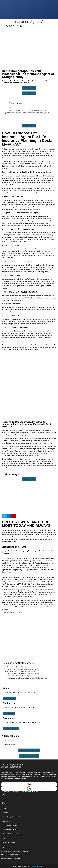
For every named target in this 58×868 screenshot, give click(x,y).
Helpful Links (10, 741)
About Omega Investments (12, 817)
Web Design (34, 866)
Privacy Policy (5, 794)
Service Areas (10, 745)
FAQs (5, 808)
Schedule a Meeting (9, 842)
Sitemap (6, 813)
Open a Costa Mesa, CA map (16, 667)
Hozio (45, 866)
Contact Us (7, 821)
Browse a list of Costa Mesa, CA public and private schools (26, 676)
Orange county (31, 678)
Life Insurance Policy (10, 830)
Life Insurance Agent (10, 825)
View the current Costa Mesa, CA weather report (23, 674)
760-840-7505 (14, 855)
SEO (40, 866)
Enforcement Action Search (18, 272)
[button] (55, 9)
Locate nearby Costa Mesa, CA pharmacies (21, 671)
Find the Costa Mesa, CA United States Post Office (23, 669)
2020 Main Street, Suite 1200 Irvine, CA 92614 (14, 852)
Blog (4, 838)
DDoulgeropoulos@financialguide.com (12, 858)
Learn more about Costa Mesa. (12, 613)
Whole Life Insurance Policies (13, 834)
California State (43, 678)
